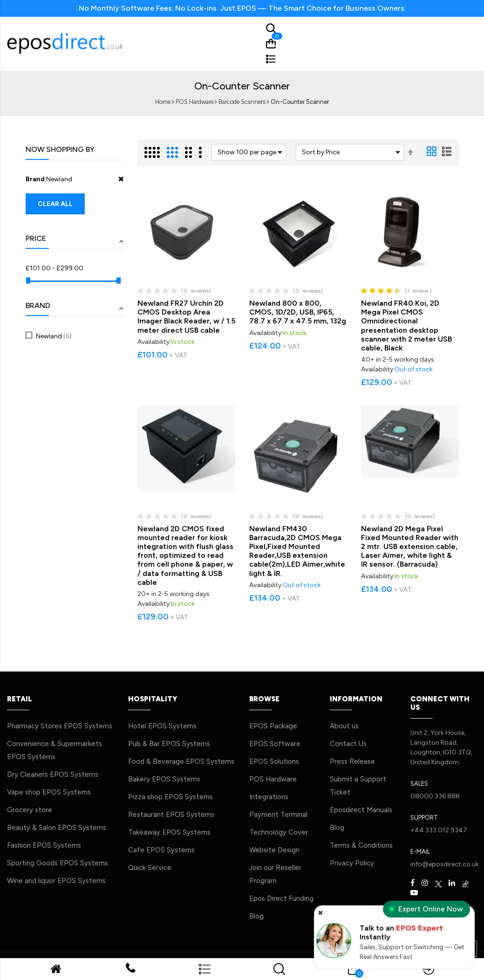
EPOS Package (273, 726)
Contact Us (348, 744)
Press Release (352, 761)
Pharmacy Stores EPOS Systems (60, 726)
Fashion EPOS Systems (44, 845)
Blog (256, 916)
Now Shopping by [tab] (60, 149)
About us (344, 726)
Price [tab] (36, 238)
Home (163, 102)
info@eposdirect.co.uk (445, 864)
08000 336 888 (435, 796)
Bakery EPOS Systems (164, 779)
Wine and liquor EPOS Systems (56, 881)
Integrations (269, 797)
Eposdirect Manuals (361, 810)
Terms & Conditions (361, 845)
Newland (53, 336)
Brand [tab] (38, 305)
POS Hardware (194, 102)
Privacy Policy (352, 863)
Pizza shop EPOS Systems (170, 797)
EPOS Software (275, 744)
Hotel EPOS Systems (162, 726)
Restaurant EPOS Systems (171, 815)
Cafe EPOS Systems (161, 850)
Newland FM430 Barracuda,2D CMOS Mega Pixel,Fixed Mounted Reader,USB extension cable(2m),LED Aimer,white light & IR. (297, 551)
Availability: (154, 342)
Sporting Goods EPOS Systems (58, 863)
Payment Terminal (278, 815)
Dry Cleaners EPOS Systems (53, 774)
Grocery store (30, 810)
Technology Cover (279, 832)
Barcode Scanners (242, 102)
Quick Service (150, 868)
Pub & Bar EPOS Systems (169, 744)
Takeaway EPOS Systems (169, 832)
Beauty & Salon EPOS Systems (57, 828)
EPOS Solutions (274, 761)
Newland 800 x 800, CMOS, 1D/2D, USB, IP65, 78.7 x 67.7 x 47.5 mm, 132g (298, 312)
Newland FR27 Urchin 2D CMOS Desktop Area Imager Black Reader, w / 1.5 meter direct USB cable (186, 317)
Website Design (274, 850)
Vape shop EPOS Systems (49, 792)
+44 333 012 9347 (439, 830)
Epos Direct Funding (281, 898)
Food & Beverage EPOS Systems (181, 761)
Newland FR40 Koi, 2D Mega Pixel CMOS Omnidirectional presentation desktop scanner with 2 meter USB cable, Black (406, 326)
